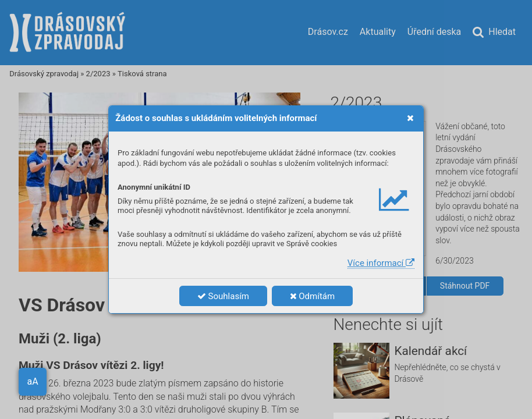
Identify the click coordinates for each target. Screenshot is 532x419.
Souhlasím (223, 296)
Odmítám (313, 296)
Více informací (381, 263)
